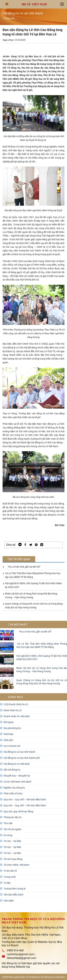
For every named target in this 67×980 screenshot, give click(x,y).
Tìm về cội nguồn (12, 829)
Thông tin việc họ (13, 817)
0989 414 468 (15, 950)
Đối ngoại (9, 722)
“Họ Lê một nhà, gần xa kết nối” (23, 567)
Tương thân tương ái (15, 889)
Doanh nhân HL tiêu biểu (17, 716)
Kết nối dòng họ (12, 770)
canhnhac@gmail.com (20, 954)
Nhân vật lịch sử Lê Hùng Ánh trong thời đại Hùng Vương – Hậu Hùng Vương (42, 670)
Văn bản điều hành (14, 895)
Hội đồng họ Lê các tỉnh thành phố (22, 758)
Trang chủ (9, 18)
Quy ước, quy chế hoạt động (18, 811)
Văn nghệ (9, 901)
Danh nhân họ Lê (13, 710)
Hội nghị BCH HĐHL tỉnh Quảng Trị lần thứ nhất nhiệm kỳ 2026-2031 (42, 658)
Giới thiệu (9, 734)
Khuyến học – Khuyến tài (17, 776)
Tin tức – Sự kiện (12, 841)
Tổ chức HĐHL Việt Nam (16, 865)
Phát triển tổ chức (13, 793)
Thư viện (8, 823)
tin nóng (8, 835)
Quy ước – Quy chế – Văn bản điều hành (25, 799)
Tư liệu (7, 883)
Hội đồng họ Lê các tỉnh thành (19, 752)
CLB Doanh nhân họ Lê (16, 704)
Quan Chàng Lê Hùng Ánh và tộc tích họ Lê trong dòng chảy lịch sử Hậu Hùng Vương (42, 682)
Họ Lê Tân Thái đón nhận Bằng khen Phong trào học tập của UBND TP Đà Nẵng (42, 645)
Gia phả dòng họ (12, 728)
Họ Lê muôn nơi (12, 746)
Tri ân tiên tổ (10, 871)
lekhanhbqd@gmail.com (22, 958)
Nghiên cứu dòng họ (14, 788)
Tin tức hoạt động (13, 859)
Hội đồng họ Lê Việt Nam (17, 764)
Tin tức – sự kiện (12, 853)
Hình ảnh (8, 740)
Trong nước (10, 877)
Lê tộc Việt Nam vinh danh (17, 782)
